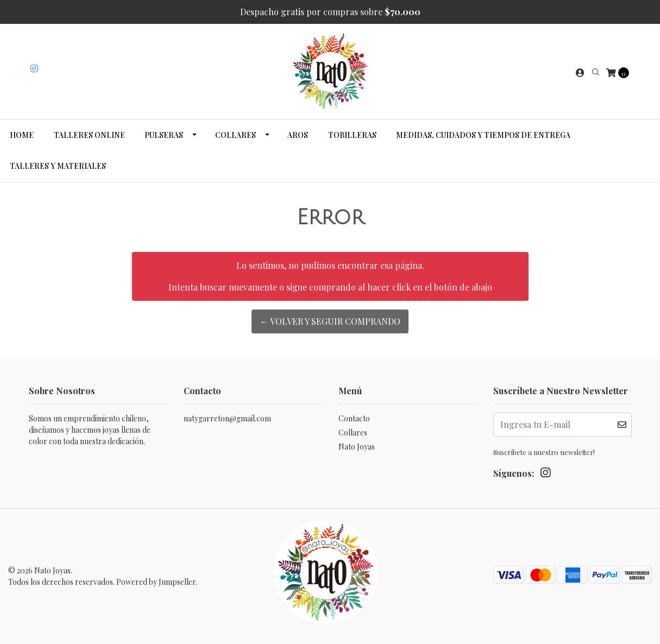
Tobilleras (352, 135)
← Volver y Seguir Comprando (330, 321)
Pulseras (164, 135)
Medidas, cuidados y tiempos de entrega (483, 135)
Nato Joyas (357, 447)
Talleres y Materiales (58, 166)
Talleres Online (89, 135)
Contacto (354, 418)
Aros (298, 135)
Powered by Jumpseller (156, 582)
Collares (235, 135)
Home (22, 135)
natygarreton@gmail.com (227, 418)
